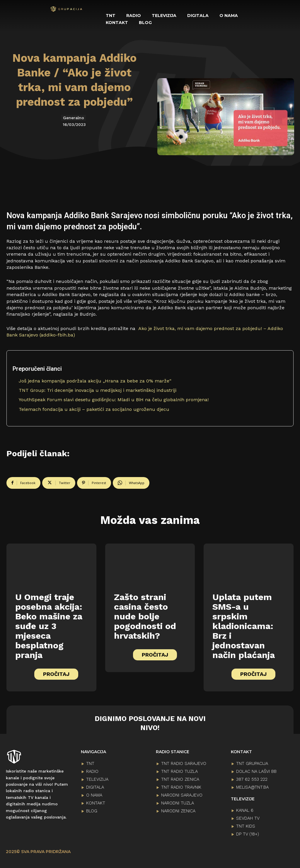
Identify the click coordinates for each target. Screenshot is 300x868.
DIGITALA (95, 785)
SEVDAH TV (248, 817)
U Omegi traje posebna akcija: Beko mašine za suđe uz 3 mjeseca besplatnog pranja (49, 624)
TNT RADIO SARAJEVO (184, 762)
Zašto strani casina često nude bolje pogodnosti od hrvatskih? (145, 615)
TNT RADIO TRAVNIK (181, 785)
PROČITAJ (56, 672)
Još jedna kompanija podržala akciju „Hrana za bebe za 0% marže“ (95, 381)
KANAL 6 (245, 809)
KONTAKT (96, 801)
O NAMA (94, 793)
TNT (90, 762)
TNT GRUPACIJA (252, 762)
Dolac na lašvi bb (256, 770)
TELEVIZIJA (97, 778)
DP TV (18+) (248, 833)
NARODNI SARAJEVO (182, 793)
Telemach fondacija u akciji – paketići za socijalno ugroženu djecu (94, 409)
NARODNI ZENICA (178, 809)
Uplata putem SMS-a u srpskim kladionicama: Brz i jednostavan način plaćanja (244, 624)
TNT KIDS (246, 825)
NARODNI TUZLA (178, 801)
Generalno (74, 118)
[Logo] (67, 9)
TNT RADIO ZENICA (180, 778)
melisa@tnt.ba (252, 785)
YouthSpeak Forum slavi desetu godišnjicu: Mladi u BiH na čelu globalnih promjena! (114, 400)
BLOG (92, 809)
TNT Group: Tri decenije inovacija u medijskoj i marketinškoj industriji (98, 390)
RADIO (92, 770)
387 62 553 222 (252, 778)
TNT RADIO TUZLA (179, 770)
